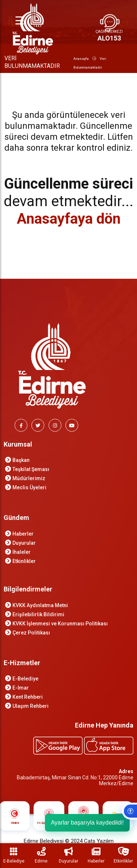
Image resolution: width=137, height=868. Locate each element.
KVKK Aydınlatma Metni (40, 605)
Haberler (23, 534)
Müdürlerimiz (29, 478)
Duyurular (24, 543)
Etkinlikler (24, 561)
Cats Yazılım (99, 841)
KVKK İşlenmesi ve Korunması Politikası (60, 624)
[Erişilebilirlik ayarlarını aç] (130, 811)
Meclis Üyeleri (29, 487)
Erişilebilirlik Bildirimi (38, 614)
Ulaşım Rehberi (31, 706)
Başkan (21, 460)
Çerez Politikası (31, 633)
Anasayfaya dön (69, 219)
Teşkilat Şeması (31, 469)
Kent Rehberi (28, 697)
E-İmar (21, 688)
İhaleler (22, 552)
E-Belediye (25, 679)
